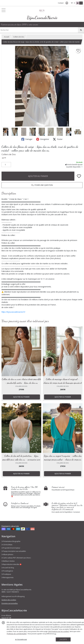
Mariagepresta (7, 577)
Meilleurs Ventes (8, 561)
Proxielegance (7, 571)
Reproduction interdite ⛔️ (12, 564)
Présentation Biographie (11, 541)
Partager (27, 139)
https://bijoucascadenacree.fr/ (13, 312)
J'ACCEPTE (63, 639)
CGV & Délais (7, 545)
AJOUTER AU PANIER (38, 176)
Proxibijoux (6, 574)
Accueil (7, 37)
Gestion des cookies (9, 600)
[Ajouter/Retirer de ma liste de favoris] (79, 176)
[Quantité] (6, 165)
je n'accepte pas (21, 639)
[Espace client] (67, 3)
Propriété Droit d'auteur (11, 548)
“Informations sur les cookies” (59, 631)
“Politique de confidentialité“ (17, 634)
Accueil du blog (8, 568)
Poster (58, 139)
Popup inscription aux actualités (14, 551)
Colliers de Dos (9, 154)
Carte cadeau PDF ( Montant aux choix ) (16, 558)
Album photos (7, 554)
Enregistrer (43, 139)
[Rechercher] (81, 30)
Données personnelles (10, 603)
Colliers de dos (19, 37)
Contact (61, 3)
